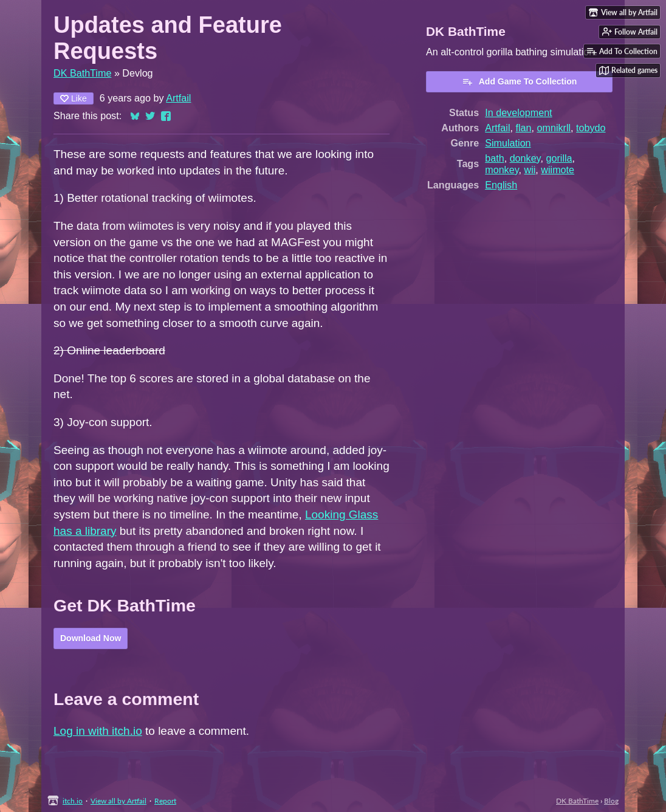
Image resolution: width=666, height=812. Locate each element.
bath (494, 158)
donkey (525, 158)
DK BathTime (82, 73)
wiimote (558, 170)
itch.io (73, 801)
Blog (611, 801)
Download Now (91, 638)
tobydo (591, 128)
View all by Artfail (118, 801)
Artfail (178, 98)
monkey (502, 170)
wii (530, 170)
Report (165, 801)
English (501, 185)
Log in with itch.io (98, 731)
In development (518, 112)
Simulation (508, 143)
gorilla (559, 158)
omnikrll (554, 128)
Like (74, 98)
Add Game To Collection (520, 81)
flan (523, 128)
